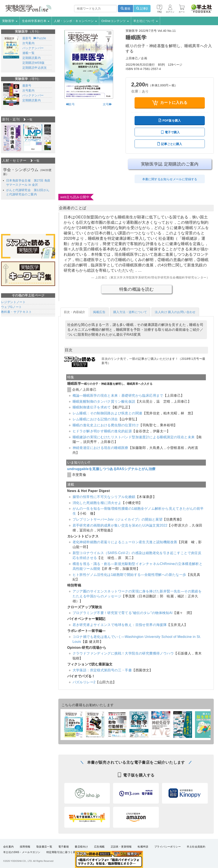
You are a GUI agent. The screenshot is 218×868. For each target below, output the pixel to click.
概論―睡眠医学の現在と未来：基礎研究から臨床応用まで (118, 396)
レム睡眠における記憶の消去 (95, 419)
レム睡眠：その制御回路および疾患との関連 (108, 413)
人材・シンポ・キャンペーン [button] (75, 21)
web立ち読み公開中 (75, 197)
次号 (107, 104)
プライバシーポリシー (168, 847)
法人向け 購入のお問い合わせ (175, 312)
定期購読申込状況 (35, 68)
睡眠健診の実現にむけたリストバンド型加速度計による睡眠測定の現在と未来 (134, 437)
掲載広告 (99, 312)
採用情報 (25, 847)
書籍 (126, 9)
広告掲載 (99, 847)
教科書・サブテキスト (16, 312)
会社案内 (9, 847)
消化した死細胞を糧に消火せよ (97, 503)
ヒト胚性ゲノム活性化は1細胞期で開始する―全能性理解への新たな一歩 (129, 575)
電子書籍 (64, 847)
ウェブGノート (11, 307)
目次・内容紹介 (75, 312)
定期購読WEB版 (34, 63)
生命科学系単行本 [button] (36, 21)
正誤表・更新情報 (121, 847)
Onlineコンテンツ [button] (115, 21)
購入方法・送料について (130, 312)
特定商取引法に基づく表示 (62, 852)
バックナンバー (33, 48)
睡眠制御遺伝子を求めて (92, 407)
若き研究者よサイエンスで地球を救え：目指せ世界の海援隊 (120, 625)
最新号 (27, 38)
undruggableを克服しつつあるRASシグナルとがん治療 (111, 469)
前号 (70, 104)
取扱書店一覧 (44, 847)
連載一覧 (29, 53)
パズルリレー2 (84, 682)
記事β (142, 9)
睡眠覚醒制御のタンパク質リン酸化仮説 (104, 401)
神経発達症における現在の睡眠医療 (100, 448)
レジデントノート (13, 302)
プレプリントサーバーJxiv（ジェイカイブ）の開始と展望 (118, 519)
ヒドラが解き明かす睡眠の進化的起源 (102, 431)
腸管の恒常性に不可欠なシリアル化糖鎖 (104, 497)
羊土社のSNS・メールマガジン (22, 852)
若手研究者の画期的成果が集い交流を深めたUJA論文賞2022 (120, 525)
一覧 (28, 120)
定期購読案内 (32, 58)
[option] (12, 138)
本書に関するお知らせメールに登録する (170, 179)
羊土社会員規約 (196, 847)
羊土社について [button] (146, 21)
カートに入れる (170, 103)
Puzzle (40, 38)
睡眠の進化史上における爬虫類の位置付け (106, 425)
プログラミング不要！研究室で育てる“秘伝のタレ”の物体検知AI (123, 613)
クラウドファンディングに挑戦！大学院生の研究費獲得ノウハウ (123, 653)
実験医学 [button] (10, 21)
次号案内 (29, 43)
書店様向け (81, 847)
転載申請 (143, 847)
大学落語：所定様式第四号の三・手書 (102, 670)
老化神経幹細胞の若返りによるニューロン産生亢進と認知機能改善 (125, 542)
